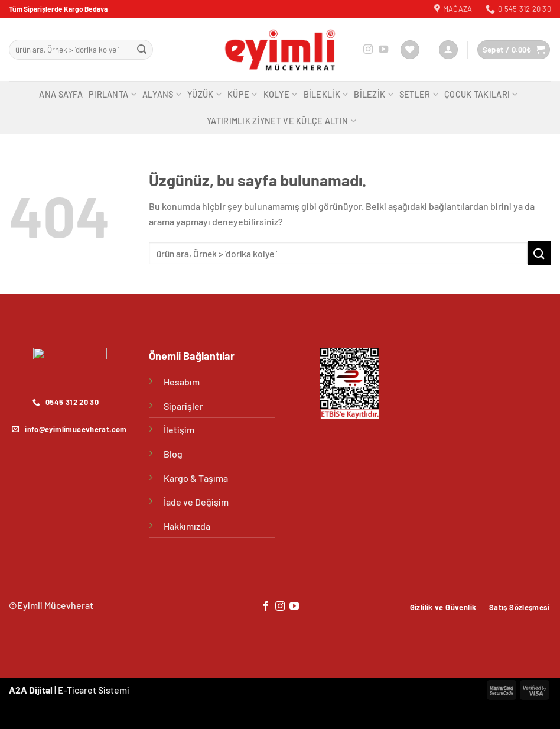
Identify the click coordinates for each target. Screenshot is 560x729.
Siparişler (183, 406)
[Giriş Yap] (448, 50)
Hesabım (182, 382)
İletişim (179, 430)
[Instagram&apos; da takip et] (368, 50)
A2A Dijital (31, 690)
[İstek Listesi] (410, 50)
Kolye (281, 94)
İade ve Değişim (196, 502)
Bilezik (374, 94)
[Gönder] (142, 50)
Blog (173, 454)
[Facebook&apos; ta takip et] (265, 607)
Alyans (162, 94)
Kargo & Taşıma (196, 478)
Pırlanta (113, 94)
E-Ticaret (77, 690)
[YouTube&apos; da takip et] (383, 50)
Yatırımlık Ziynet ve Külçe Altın (281, 121)
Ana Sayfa (61, 94)
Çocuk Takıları (481, 94)
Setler (419, 94)
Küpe (242, 94)
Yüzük (204, 94)
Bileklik (326, 94)
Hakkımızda (187, 526)
